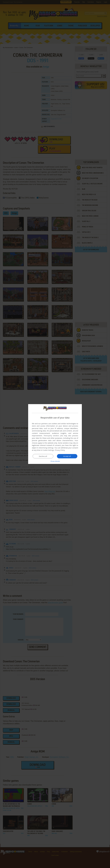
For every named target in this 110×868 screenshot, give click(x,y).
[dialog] (55, 434)
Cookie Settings (48, 450)
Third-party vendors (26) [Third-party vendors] (53, 436)
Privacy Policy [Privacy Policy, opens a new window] (60, 450)
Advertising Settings (46, 448)
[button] (55, 461)
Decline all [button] (43, 456)
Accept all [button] (67, 456)
